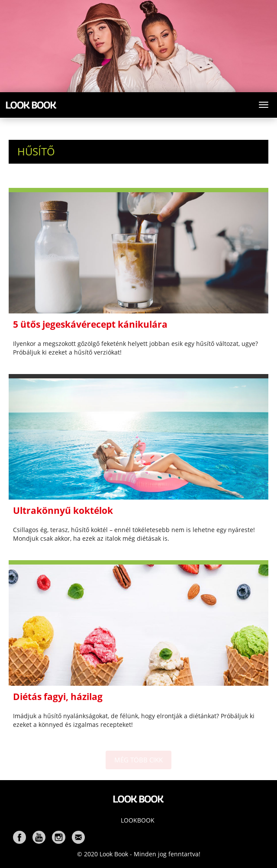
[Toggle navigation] (264, 105)
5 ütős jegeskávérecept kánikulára (90, 324)
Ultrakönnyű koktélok (63, 510)
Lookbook (138, 820)
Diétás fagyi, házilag (58, 697)
